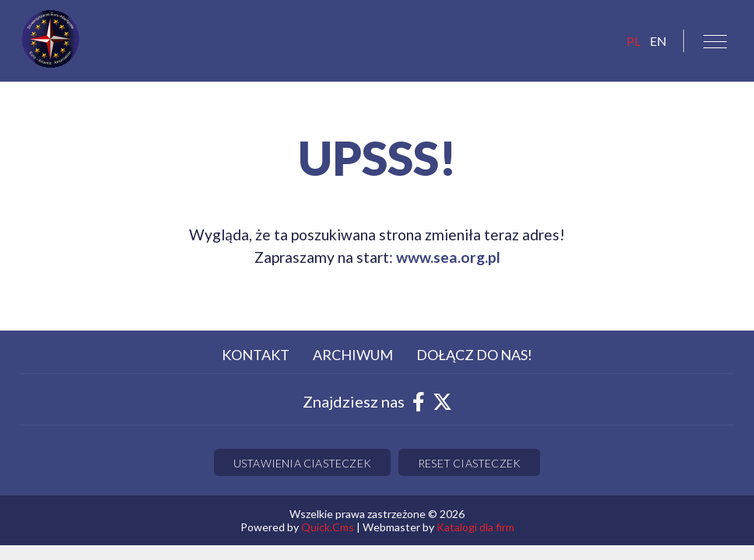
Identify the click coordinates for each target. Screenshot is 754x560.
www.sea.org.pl (448, 257)
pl (633, 41)
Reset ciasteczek (469, 463)
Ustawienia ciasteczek (302, 463)
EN (658, 41)
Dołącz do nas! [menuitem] (474, 355)
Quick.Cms (328, 527)
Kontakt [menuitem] (256, 355)
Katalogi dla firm (475, 527)
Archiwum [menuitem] (353, 355)
